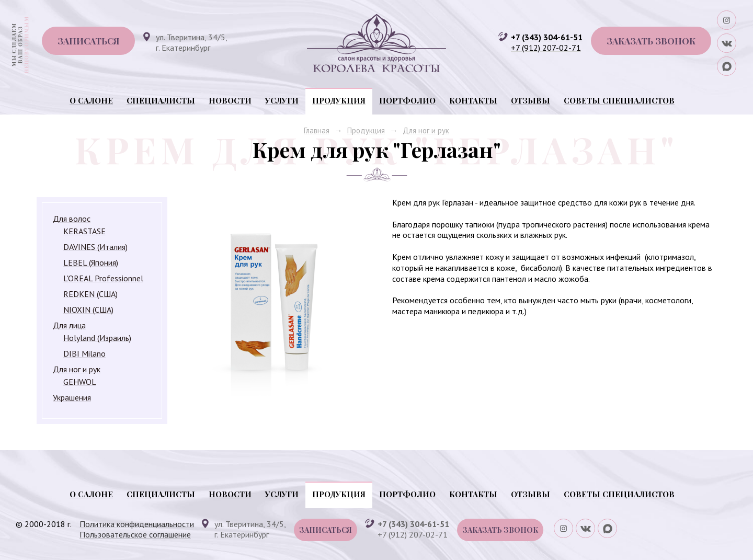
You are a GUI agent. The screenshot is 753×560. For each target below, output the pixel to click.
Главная (317, 130)
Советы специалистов (619, 100)
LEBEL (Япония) (91, 262)
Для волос (72, 219)
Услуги (282, 100)
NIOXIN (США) (88, 310)
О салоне (91, 100)
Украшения (72, 397)
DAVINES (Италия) (95, 247)
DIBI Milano (84, 353)
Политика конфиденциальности (137, 524)
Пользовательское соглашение (135, 534)
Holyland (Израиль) (97, 338)
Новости (230, 100)
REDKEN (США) (90, 294)
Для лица (69, 325)
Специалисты (161, 100)
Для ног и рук (426, 130)
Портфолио (407, 100)
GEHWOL (80, 382)
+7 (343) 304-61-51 (547, 37)
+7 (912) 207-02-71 (546, 48)
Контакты (473, 100)
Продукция (339, 100)
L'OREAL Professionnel (103, 278)
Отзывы (530, 100)
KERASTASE (84, 231)
